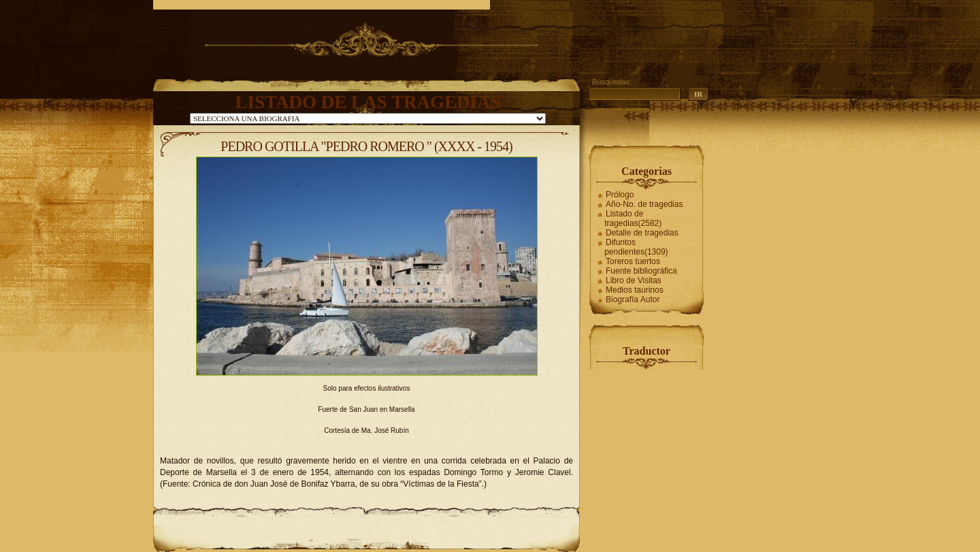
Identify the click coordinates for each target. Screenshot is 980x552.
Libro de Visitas (634, 280)
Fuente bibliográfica (641, 271)
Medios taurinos (635, 290)
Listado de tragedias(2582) (633, 218)
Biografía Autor (633, 299)
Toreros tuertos (633, 261)
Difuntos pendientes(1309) (636, 247)
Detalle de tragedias (642, 233)
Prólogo (620, 195)
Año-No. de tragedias (644, 204)
